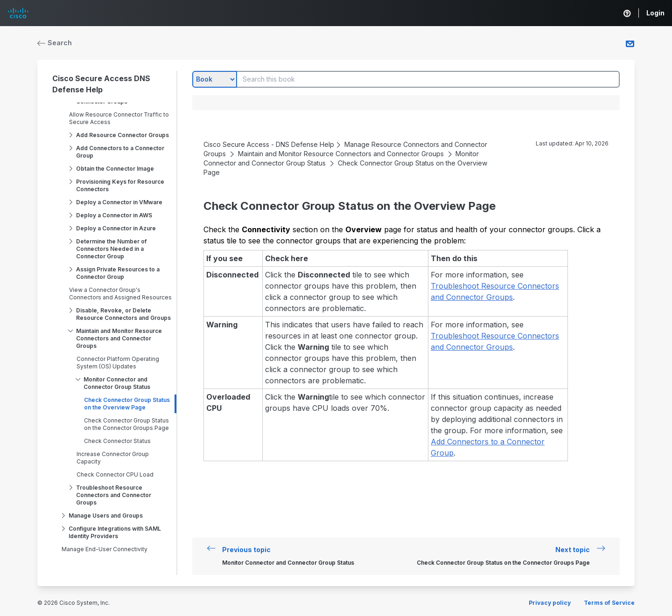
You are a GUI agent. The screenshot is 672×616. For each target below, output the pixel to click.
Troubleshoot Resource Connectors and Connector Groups (114, 495)
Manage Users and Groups (106, 516)
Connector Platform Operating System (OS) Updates (118, 363)
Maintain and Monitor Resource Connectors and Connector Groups (119, 338)
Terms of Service (609, 603)
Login (655, 13)
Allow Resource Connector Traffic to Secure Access (119, 118)
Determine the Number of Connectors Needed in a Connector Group (111, 249)
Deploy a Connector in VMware (119, 202)
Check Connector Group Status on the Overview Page (127, 404)
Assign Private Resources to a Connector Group (118, 273)
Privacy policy (550, 603)
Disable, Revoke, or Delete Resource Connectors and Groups (123, 314)
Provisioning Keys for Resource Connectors (120, 185)
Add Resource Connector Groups (122, 135)
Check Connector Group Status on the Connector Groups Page (126, 424)
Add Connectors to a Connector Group (120, 152)
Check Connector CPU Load (115, 474)
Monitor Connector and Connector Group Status (117, 383)
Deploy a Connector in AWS (114, 215)
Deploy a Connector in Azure (116, 228)
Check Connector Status (117, 441)
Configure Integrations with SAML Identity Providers (115, 532)
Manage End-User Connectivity (105, 549)
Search (55, 43)
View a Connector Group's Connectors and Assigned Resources (120, 294)
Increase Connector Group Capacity (113, 458)
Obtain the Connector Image (115, 169)
